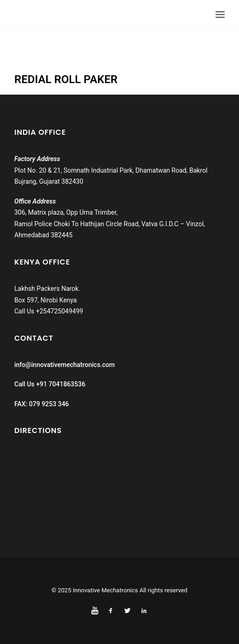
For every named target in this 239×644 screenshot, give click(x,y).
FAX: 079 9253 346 (42, 404)
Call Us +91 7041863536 (50, 384)
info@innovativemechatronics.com (65, 365)
